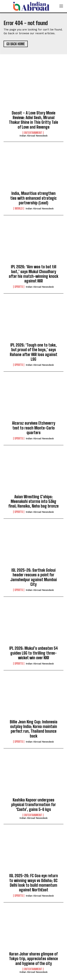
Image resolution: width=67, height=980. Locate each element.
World (19, 208)
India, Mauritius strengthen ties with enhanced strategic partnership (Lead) (33, 198)
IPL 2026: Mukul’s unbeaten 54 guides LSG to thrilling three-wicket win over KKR (34, 653)
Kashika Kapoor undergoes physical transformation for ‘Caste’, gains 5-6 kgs (34, 805)
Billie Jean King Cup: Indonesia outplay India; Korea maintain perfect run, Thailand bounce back (34, 729)
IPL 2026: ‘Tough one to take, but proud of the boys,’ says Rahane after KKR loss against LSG (34, 352)
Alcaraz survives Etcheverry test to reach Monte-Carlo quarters (34, 428)
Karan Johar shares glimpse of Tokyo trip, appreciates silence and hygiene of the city (33, 959)
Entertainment (33, 133)
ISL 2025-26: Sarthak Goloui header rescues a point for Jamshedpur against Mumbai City (34, 577)
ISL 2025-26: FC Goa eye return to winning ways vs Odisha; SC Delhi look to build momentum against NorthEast (34, 883)
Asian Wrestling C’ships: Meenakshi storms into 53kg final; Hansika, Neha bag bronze (33, 501)
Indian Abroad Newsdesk (33, 136)
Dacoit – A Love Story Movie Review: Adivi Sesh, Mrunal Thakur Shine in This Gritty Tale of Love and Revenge (33, 120)
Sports (19, 287)
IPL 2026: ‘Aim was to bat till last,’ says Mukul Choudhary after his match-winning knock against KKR (33, 274)
